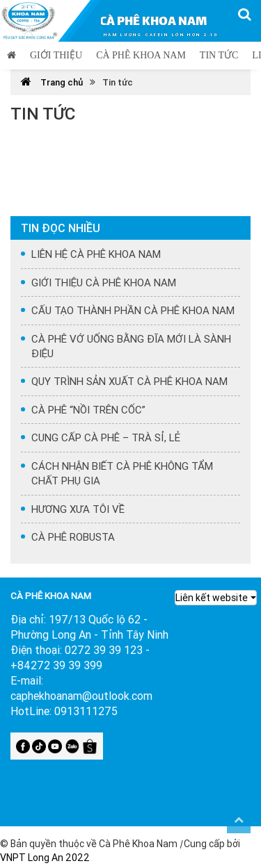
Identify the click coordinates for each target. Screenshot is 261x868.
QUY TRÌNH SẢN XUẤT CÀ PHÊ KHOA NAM (129, 381)
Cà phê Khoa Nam (141, 55)
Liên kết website (212, 598)
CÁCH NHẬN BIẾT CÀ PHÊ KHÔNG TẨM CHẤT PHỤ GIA (122, 473)
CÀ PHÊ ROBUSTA (73, 537)
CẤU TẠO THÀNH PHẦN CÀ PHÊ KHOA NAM (133, 310)
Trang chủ (52, 82)
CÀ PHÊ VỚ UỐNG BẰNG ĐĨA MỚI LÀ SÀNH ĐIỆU (131, 346)
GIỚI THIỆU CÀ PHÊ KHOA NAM (104, 282)
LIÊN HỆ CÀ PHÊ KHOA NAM (96, 254)
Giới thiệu (56, 55)
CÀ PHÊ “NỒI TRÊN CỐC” (88, 410)
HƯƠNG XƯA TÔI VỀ (78, 509)
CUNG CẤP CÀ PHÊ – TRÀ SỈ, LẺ (106, 437)
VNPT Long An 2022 (45, 858)
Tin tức (219, 55)
